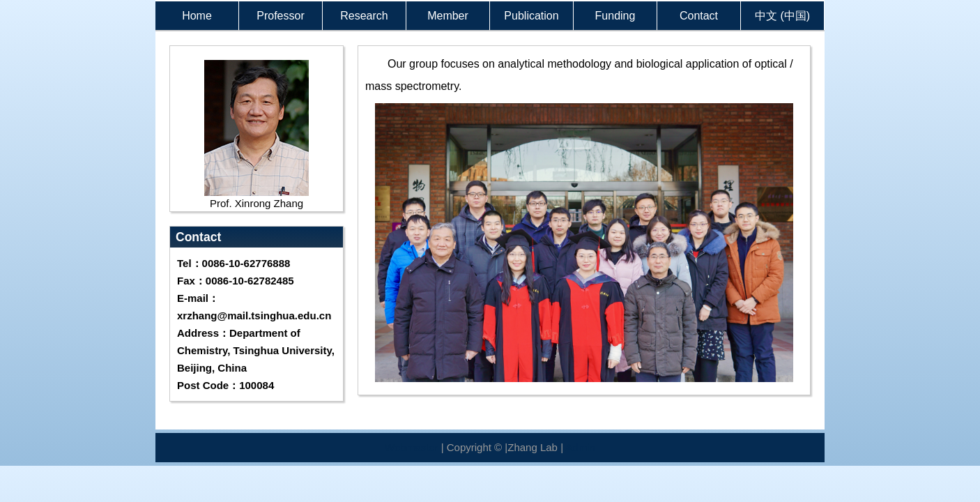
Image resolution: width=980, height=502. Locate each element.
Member (448, 16)
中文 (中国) (782, 16)
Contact (699, 16)
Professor (280, 16)
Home (197, 16)
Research (364, 16)
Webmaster (411, 447)
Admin (580, 447)
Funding (615, 16)
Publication (531, 16)
